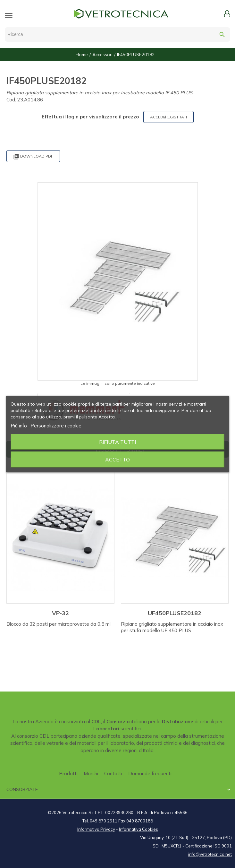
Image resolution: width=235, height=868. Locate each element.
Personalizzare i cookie (56, 426)
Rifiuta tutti (117, 442)
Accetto (117, 460)
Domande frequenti (150, 773)
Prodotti (68, 773)
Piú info (19, 426)
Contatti (113, 773)
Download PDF (33, 157)
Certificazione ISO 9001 (209, 846)
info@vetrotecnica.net (210, 854)
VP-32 (60, 613)
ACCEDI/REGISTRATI (168, 117)
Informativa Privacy (96, 829)
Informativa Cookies (138, 829)
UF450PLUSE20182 (175, 613)
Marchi (91, 773)
